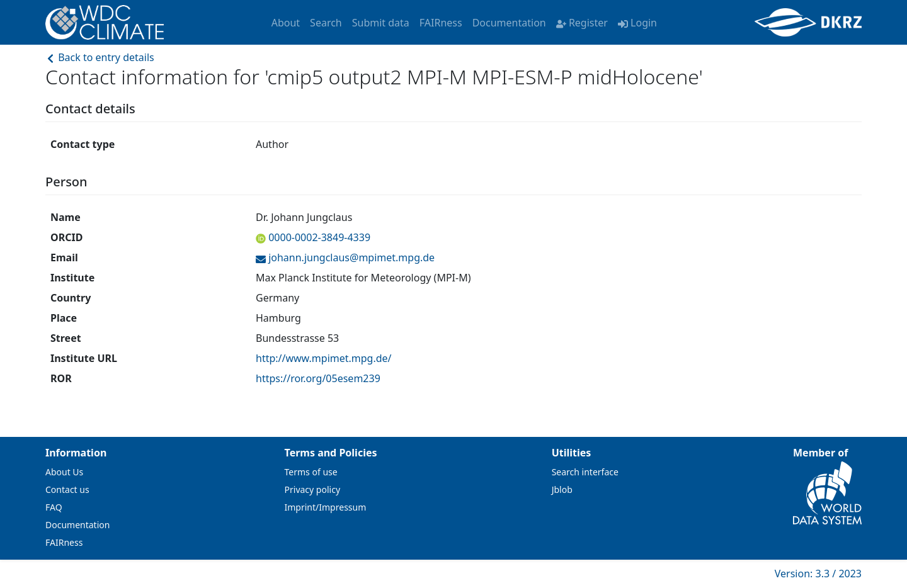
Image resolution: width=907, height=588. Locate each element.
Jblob (562, 489)
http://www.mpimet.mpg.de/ (324, 358)
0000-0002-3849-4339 (318, 237)
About (286, 23)
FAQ (54, 507)
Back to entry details (100, 57)
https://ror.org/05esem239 (318, 378)
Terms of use (311, 472)
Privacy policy (313, 489)
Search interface (585, 472)
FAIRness (441, 23)
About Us (64, 472)
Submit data (381, 23)
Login (637, 23)
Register (582, 23)
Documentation (509, 23)
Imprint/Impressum (326, 507)
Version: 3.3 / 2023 (818, 574)
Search (326, 23)
